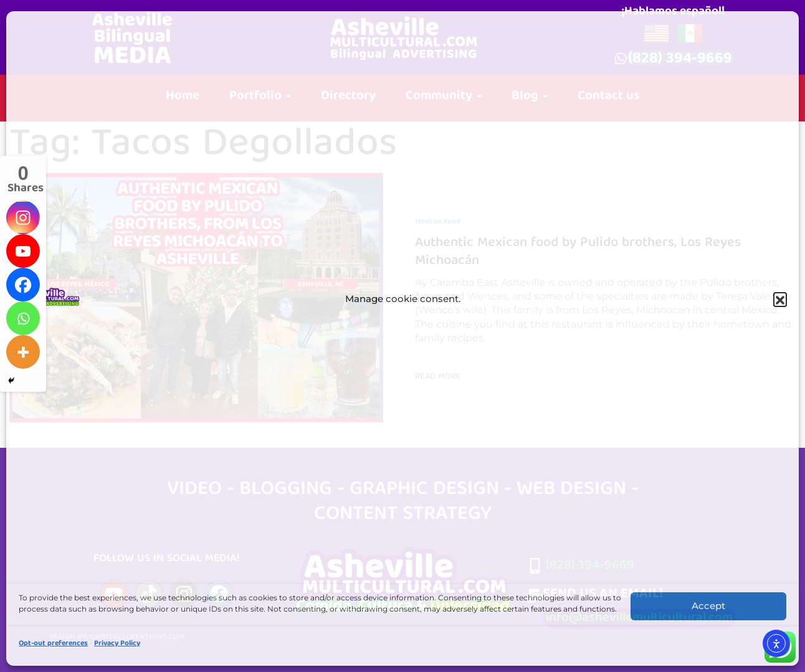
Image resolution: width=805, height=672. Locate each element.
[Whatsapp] (23, 318)
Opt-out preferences (53, 644)
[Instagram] (23, 217)
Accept (708, 606)
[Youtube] (23, 251)
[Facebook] (23, 285)
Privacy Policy (117, 644)
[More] (23, 352)
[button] (780, 301)
